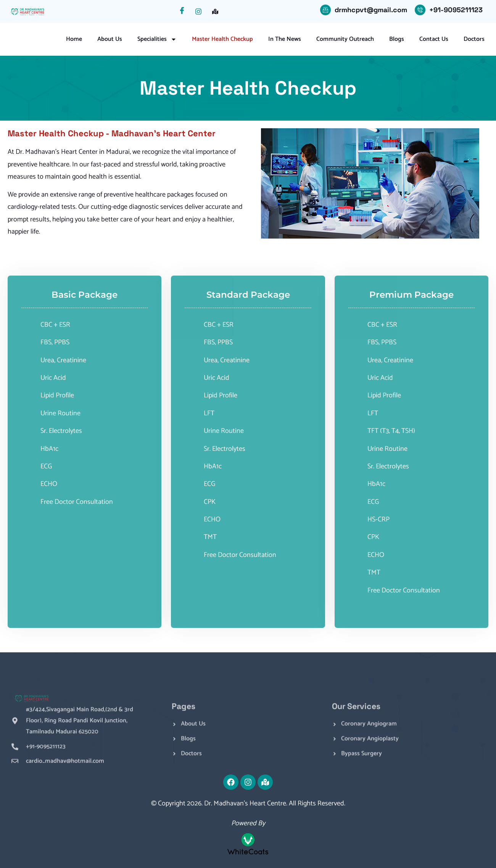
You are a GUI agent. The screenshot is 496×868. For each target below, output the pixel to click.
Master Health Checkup (222, 39)
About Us (110, 39)
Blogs (397, 39)
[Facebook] (184, 11)
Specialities (157, 39)
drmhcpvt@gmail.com (371, 10)
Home (74, 39)
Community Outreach (345, 39)
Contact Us (434, 39)
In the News (285, 39)
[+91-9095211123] (420, 10)
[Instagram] (201, 11)
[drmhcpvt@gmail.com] (325, 10)
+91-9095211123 (456, 10)
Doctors (474, 39)
